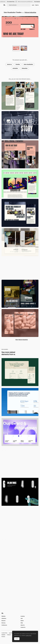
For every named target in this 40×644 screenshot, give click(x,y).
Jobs (22, 618)
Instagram (9, 635)
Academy (23, 616)
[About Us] (20, 213)
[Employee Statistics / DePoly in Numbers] (20, 552)
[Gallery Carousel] (20, 154)
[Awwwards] (4, 5)
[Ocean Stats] (20, 492)
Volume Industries (30, 12)
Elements (3, 621)
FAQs (22, 623)
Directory (3, 623)
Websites (3, 616)
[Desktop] (20, 125)
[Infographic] (20, 582)
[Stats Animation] (20, 522)
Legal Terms (11, 633)
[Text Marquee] (20, 184)
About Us (23, 625)
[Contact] (20, 323)
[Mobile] (20, 96)
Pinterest (3, 637)
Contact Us (23, 627)
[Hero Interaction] (20, 268)
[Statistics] (20, 402)
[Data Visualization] (20, 462)
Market (22, 621)
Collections (4, 618)
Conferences (4, 625)
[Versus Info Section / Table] (20, 372)
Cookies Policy (4, 633)
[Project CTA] (20, 242)
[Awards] (20, 432)
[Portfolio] (20, 294)
